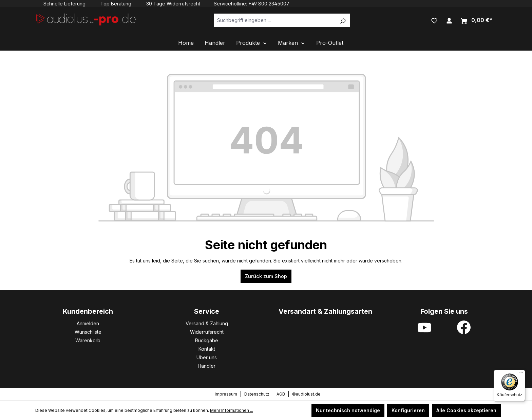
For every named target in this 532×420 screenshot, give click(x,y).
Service (207, 311)
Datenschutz (257, 394)
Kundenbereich (88, 311)
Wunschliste (88, 332)
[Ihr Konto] (449, 20)
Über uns (207, 357)
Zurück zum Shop (266, 276)
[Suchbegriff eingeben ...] (275, 20)
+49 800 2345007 (269, 4)
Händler (207, 366)
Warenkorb (88, 340)
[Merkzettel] (434, 20)
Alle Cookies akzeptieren (466, 410)
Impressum (226, 394)
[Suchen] (343, 20)
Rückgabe (207, 340)
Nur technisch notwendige (348, 410)
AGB (281, 394)
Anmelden (88, 323)
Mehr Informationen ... (232, 410)
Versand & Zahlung (207, 323)
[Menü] (521, 374)
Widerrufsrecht (207, 332)
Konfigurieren (408, 410)
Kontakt (207, 349)
